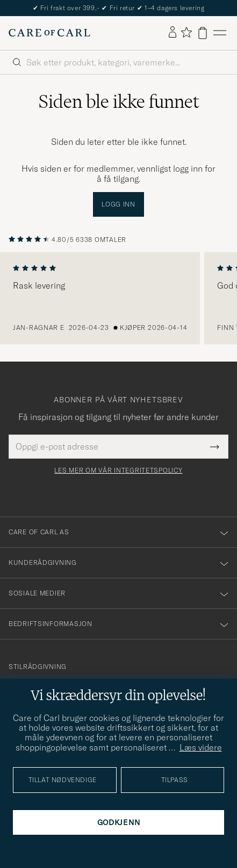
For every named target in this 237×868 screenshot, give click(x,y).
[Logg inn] (173, 33)
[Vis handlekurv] (203, 33)
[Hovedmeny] (220, 33)
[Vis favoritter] (186, 33)
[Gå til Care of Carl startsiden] (49, 33)
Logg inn (119, 204)
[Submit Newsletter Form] (215, 446)
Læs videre (201, 747)
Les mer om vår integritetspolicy (118, 470)
